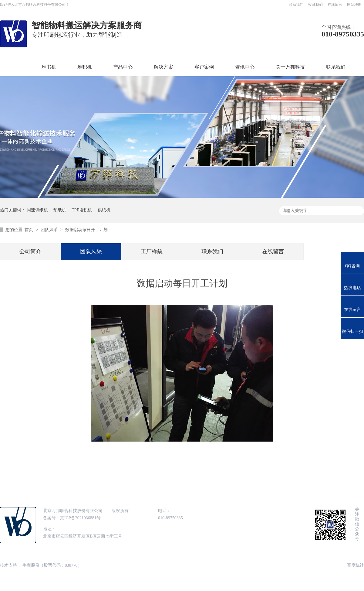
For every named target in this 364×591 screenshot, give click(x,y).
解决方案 (163, 67)
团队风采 (50, 230)
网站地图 (354, 5)
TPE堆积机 (82, 210)
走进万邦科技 (261, 483)
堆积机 (85, 67)
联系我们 (296, 5)
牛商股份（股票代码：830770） (52, 565)
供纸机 (104, 210)
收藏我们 (315, 5)
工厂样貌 (152, 251)
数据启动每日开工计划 (86, 230)
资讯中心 (245, 67)
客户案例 (204, 67)
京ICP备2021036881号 (80, 518)
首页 (15, 67)
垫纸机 (60, 210)
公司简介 (30, 251)
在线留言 (335, 5)
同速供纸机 (37, 210)
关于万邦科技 (290, 67)
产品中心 (123, 67)
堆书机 (49, 67)
